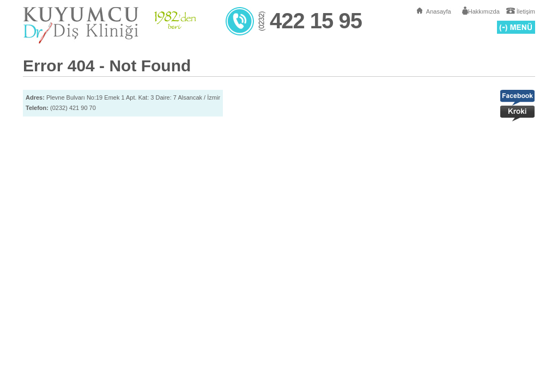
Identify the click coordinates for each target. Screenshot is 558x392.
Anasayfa (439, 11)
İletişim (526, 11)
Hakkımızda (484, 11)
